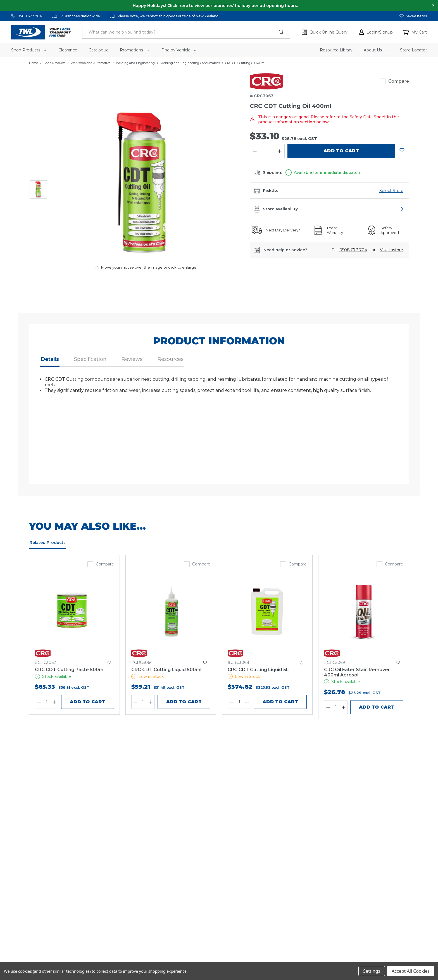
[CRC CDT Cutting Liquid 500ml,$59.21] (171, 612)
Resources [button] (171, 359)
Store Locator (413, 50)
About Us (376, 50)
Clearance (68, 50)
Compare (399, 81)
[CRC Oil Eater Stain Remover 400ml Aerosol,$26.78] (364, 612)
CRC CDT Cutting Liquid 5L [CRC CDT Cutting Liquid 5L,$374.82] (258, 670)
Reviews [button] (132, 359)
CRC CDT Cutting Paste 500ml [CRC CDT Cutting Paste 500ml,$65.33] (70, 670)
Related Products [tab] (48, 543)
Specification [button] (90, 359)
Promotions (135, 50)
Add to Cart (88, 702)
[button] (376, 32)
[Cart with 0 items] (415, 32)
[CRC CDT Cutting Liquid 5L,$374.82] (267, 612)
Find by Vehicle (179, 50)
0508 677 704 (30, 16)
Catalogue (99, 50)
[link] (266, 81)
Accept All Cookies (411, 971)
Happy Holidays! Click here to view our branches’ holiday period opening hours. (215, 6)
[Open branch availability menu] (391, 191)
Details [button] (50, 359)
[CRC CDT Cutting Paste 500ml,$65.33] (74, 612)
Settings (372, 971)
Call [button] (349, 250)
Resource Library (336, 50)
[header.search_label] (186, 32)
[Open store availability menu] (401, 209)
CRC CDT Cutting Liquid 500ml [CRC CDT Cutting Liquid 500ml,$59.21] (166, 670)
